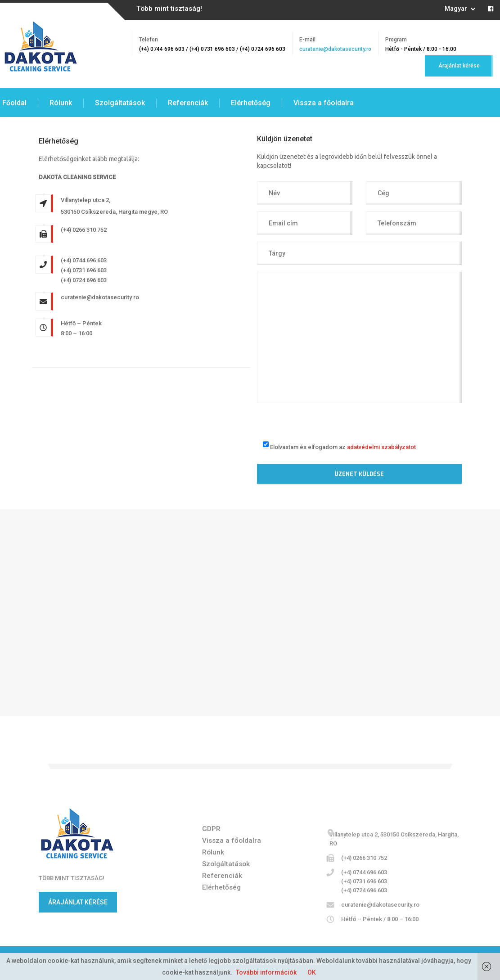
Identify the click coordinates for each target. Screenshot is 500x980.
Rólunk (61, 103)
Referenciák (188, 103)
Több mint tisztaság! (169, 9)
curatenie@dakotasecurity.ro (335, 49)
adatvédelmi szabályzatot (381, 447)
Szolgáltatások (120, 103)
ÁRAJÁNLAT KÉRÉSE (78, 902)
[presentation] (325, 421)
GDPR (211, 829)
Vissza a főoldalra (324, 103)
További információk (266, 972)
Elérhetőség (251, 103)
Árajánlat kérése (459, 66)
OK (312, 972)
